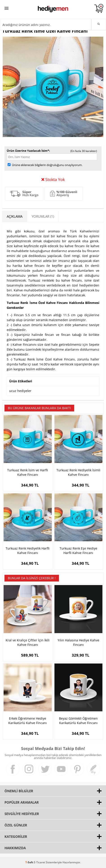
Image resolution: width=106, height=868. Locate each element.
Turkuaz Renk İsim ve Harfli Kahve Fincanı (28, 472)
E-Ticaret (39, 862)
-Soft (30, 862)
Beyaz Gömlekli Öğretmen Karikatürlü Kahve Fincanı (78, 721)
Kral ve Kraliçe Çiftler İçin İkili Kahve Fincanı (28, 642)
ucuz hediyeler (20, 391)
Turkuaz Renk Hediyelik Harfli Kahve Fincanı (28, 551)
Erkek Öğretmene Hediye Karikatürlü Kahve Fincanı (28, 721)
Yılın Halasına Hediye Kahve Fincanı (78, 642)
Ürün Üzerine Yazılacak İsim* (28, 151)
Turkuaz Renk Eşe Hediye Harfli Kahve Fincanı (78, 551)
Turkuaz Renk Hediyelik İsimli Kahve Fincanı (78, 472)
